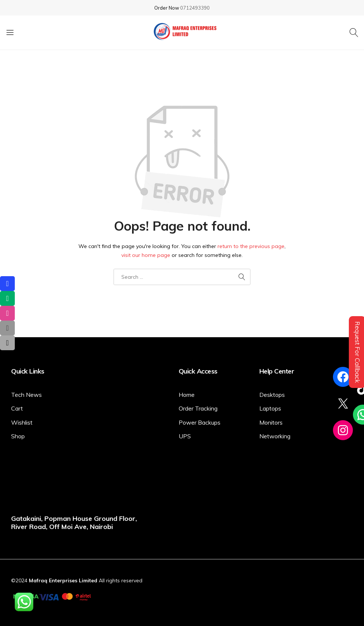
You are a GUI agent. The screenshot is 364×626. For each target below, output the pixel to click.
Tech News (26, 395)
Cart (17, 408)
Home (187, 395)
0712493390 (195, 8)
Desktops (272, 395)
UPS (185, 436)
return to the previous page (251, 246)
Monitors (271, 422)
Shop (18, 436)
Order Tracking (198, 408)
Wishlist (22, 422)
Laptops (270, 408)
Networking (275, 436)
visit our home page (146, 255)
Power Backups (200, 422)
